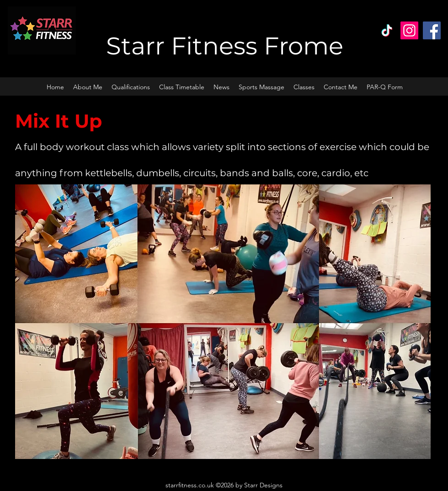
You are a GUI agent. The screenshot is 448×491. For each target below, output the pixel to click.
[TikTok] (387, 30)
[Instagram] (409, 30)
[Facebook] (432, 30)
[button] (304, 87)
